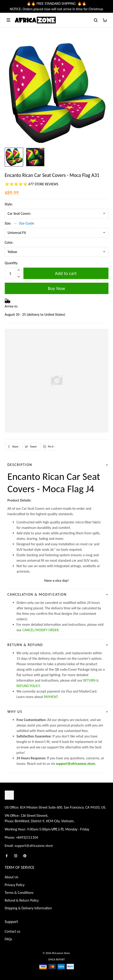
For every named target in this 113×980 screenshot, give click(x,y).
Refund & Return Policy (22, 900)
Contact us (13, 931)
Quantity (11, 263)
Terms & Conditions (19, 893)
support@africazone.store (75, 764)
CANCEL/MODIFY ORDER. (41, 630)
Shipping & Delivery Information (28, 908)
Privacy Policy (15, 885)
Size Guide (26, 223)
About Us (12, 877)
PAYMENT (51, 697)
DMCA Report (56, 959)
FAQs (9, 939)
